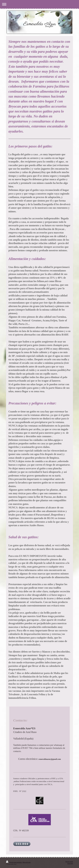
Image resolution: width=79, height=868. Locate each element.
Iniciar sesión (69, 861)
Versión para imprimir (14, 862)
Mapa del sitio (27, 862)
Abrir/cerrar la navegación (39, 4)
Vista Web (70, 863)
